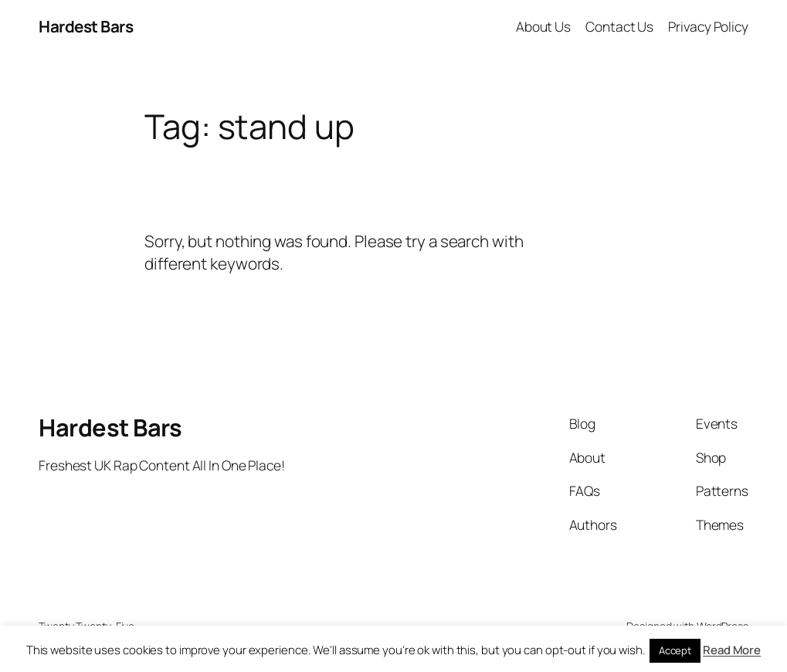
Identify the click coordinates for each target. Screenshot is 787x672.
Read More (732, 650)
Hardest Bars (86, 26)
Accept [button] (675, 650)
